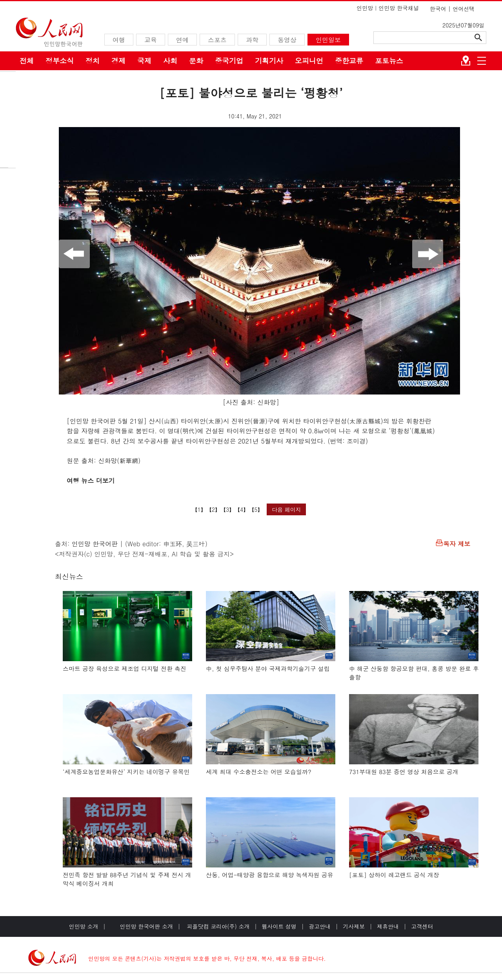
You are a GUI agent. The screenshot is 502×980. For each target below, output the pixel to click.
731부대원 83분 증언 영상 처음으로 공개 (404, 772)
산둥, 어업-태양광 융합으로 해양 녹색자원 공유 (270, 875)
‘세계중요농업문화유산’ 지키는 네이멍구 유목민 (126, 772)
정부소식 (60, 61)
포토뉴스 (389, 61)
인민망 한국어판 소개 (146, 926)
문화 (196, 61)
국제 (144, 61)
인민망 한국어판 (95, 544)
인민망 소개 (84, 926)
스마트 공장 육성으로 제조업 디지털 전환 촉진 (125, 668)
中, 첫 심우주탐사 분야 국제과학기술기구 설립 (268, 668)
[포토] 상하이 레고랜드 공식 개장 (394, 875)
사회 (170, 61)
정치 (93, 61)
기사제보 (354, 926)
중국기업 (229, 61)
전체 (27, 61)
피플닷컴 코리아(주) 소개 (217, 926)
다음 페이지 (286, 509)
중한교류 (349, 61)
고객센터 (422, 926)
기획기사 (269, 61)
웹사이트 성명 (279, 926)
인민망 (365, 8)
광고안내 (320, 926)
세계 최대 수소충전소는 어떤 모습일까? (259, 772)
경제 (118, 61)
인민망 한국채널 (399, 8)
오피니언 (309, 61)
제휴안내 (388, 926)
